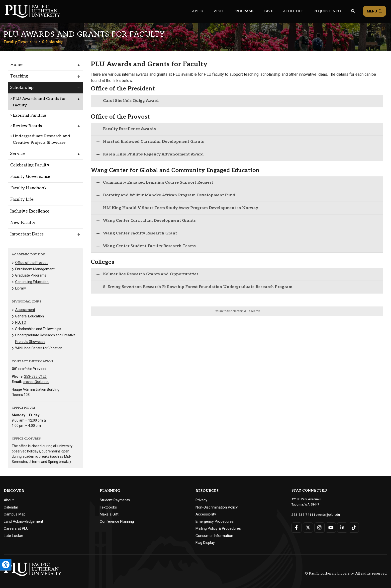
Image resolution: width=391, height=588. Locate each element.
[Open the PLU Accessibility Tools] (6, 565)
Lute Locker (13, 536)
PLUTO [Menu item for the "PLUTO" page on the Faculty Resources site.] (21, 322)
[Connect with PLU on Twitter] (308, 527)
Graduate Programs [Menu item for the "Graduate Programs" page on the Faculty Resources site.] (31, 275)
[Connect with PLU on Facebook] (297, 527)
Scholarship (53, 42)
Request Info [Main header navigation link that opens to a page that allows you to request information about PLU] (327, 11)
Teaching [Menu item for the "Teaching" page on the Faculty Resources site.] (19, 76)
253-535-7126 (35, 376)
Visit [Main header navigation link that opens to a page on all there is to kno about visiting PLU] (218, 11)
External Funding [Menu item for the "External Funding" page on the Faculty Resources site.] (30, 115)
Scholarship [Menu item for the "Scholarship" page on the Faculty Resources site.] (22, 88)
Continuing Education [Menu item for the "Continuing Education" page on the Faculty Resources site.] (32, 282)
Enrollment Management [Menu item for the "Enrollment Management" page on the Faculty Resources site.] (35, 269)
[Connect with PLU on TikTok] (353, 527)
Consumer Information (214, 536)
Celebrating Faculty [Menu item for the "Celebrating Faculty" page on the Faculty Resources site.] (30, 165)
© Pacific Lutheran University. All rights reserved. (346, 573)
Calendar (11, 507)
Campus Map (15, 514)
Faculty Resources (21, 42)
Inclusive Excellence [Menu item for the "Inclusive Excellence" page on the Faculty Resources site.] (30, 211)
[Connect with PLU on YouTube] (331, 527)
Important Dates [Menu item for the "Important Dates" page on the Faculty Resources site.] (27, 234)
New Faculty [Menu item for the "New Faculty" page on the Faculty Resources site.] (23, 223)
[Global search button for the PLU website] (353, 11)
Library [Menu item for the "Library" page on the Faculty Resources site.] (21, 288)
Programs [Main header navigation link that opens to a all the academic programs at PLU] (244, 11)
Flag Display (205, 543)
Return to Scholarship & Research (237, 311)
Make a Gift (109, 514)
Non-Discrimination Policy (217, 507)
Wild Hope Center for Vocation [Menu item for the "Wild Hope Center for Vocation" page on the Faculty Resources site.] (39, 348)
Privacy (201, 500)
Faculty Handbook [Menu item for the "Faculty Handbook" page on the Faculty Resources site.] (28, 188)
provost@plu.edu (36, 382)
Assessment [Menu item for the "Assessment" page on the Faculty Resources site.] (25, 310)
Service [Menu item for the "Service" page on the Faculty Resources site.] (17, 154)
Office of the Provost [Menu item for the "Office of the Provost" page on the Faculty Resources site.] (31, 263)
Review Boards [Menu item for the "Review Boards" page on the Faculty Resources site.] (28, 126)
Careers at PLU (16, 528)
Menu (375, 11)
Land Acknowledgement (23, 521)
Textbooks (108, 507)
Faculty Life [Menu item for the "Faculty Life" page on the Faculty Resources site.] (22, 200)
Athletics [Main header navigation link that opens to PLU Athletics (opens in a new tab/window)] (293, 11)
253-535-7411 (301, 514)
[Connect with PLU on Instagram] (319, 527)
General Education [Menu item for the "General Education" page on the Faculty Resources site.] (30, 316)
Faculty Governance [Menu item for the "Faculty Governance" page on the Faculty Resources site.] (30, 177)
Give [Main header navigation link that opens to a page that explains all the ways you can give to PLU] (269, 11)
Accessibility (206, 514)
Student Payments (115, 500)
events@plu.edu (325, 514)
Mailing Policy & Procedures (218, 528)
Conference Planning (117, 521)
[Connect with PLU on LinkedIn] (342, 527)
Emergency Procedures (215, 521)
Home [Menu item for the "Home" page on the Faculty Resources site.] (16, 65)
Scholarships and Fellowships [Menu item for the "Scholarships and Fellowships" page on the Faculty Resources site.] (38, 329)
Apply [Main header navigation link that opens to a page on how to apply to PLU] (198, 11)
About (9, 500)
